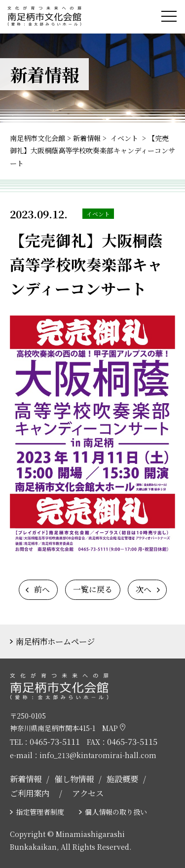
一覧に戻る (93, 589)
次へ (144, 589)
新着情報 (26, 779)
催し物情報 (74, 779)
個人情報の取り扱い (116, 812)
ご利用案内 (30, 793)
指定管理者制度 (40, 812)
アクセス (88, 793)
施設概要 (122, 779)
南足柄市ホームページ (55, 641)
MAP (114, 728)
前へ (42, 589)
